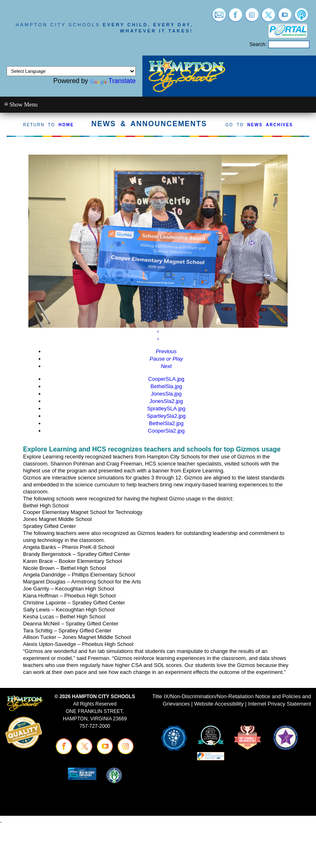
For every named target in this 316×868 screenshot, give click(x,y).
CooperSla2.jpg (166, 431)
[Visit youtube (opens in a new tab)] (285, 18)
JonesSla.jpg (166, 394)
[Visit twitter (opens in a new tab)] (268, 18)
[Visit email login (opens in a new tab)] (219, 18)
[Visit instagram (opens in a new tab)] (252, 18)
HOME (66, 125)
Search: (258, 44)
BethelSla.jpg (166, 386)
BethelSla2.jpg (166, 423)
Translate (113, 81)
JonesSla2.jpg (166, 401)
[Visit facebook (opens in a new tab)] (235, 18)
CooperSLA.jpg (166, 379)
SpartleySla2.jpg (166, 416)
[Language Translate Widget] (71, 71)
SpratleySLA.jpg (166, 409)
